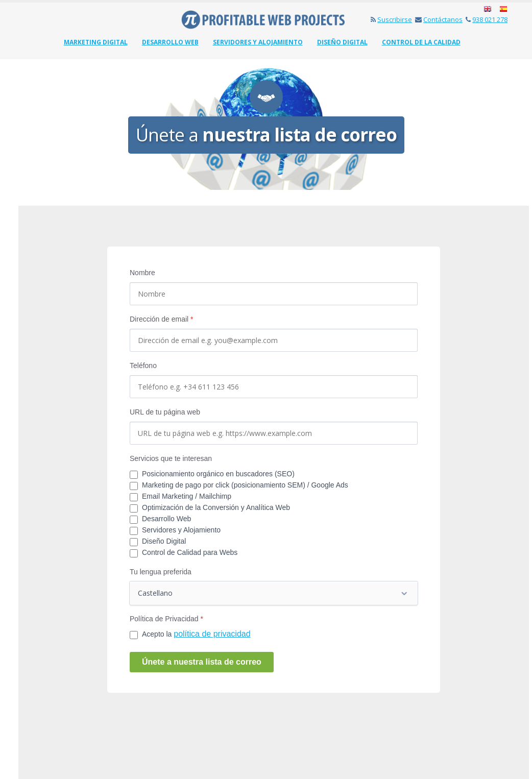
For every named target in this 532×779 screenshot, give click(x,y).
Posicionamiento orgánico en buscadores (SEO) (218, 474)
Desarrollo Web (166, 519)
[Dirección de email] (274, 340)
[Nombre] (274, 294)
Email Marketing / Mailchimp (187, 496)
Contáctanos (439, 19)
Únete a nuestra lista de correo (202, 662)
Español (503, 9)
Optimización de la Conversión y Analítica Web (216, 507)
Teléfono (143, 366)
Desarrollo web (170, 42)
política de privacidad (212, 634)
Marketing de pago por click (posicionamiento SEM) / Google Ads (245, 485)
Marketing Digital (96, 42)
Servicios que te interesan (171, 458)
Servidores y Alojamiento (258, 42)
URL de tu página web (165, 412)
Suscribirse (391, 19)
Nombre (142, 273)
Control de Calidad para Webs (190, 552)
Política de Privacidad (166, 619)
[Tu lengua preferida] (274, 593)
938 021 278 (487, 19)
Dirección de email (162, 319)
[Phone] (274, 387)
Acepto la (196, 634)
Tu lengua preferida (161, 572)
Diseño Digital (342, 42)
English (488, 9)
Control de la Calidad (421, 42)
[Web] (274, 433)
